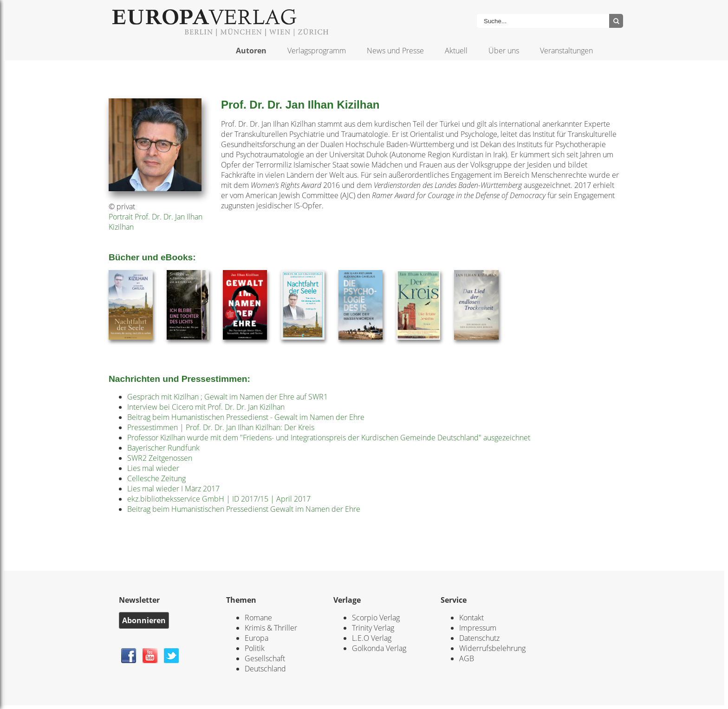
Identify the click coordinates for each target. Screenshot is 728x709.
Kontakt (471, 618)
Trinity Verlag (373, 628)
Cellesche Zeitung (156, 478)
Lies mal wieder (153, 468)
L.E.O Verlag (372, 638)
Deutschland (265, 669)
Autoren (251, 51)
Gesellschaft (265, 658)
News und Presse (395, 51)
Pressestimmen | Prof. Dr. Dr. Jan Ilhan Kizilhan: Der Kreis (221, 427)
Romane (258, 618)
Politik (255, 648)
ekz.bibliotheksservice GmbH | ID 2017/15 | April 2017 (219, 499)
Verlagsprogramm (317, 51)
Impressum (478, 628)
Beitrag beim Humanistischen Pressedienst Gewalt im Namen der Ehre (244, 509)
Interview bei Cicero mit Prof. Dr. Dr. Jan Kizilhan (206, 407)
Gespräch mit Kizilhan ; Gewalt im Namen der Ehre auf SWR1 (227, 397)
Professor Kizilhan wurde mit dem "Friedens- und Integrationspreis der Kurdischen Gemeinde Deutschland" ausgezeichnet (329, 438)
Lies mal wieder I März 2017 (173, 489)
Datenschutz (479, 638)
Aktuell (456, 51)
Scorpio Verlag (376, 618)
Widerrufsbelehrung (492, 648)
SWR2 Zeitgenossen (160, 458)
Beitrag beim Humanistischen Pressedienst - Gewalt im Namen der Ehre (246, 417)
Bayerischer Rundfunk (163, 448)
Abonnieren (144, 620)
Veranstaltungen (566, 51)
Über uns (504, 51)
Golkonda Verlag (379, 648)
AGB (467, 658)
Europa (257, 638)
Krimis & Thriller (271, 628)
